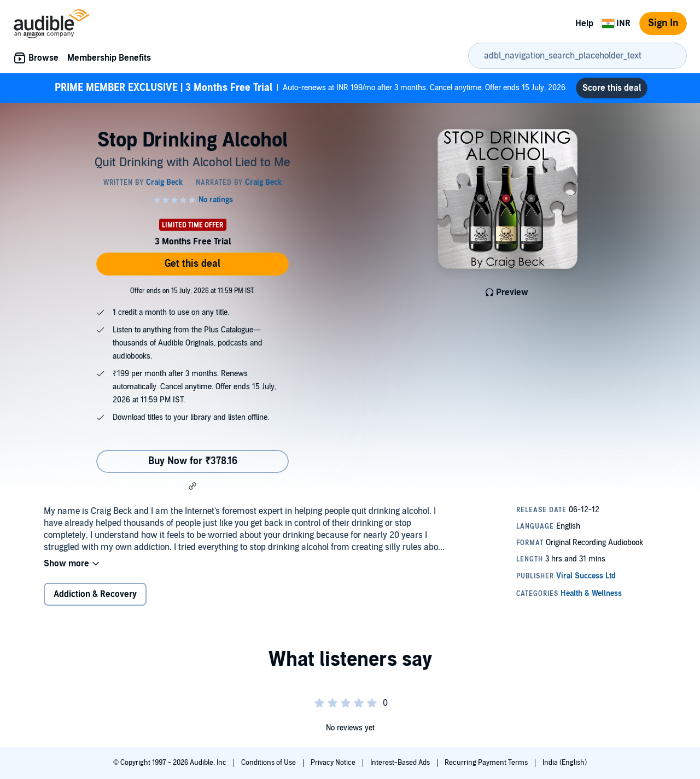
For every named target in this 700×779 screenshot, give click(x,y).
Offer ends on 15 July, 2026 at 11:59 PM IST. (192, 291)
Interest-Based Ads (401, 763)
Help (584, 24)
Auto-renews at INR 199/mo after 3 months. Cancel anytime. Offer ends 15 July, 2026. (311, 88)
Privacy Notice (334, 763)
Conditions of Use (269, 763)
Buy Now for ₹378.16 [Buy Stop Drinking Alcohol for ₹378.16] (193, 461)
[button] (192, 486)
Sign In (663, 23)
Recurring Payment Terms (487, 763)
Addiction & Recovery (95, 594)
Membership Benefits (109, 58)
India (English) (565, 763)
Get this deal (192, 264)
